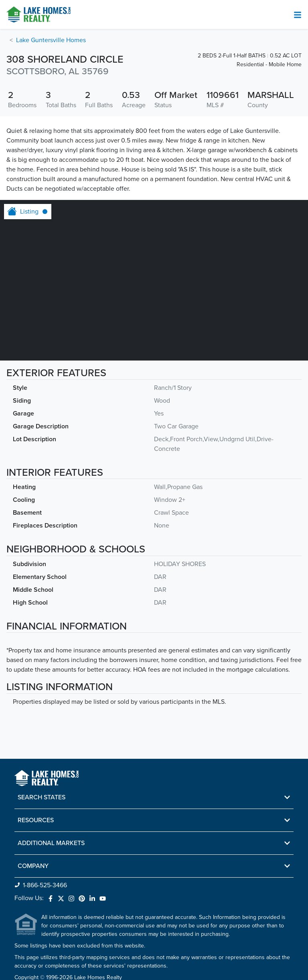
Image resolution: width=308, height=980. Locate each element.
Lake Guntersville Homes (51, 40)
